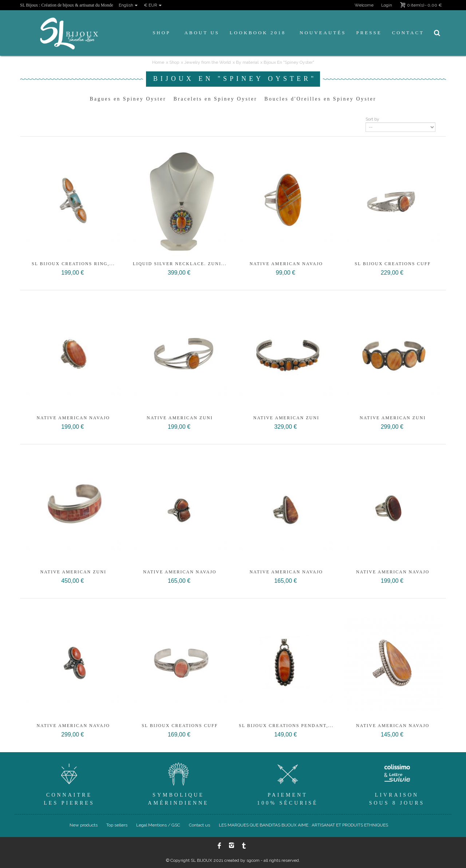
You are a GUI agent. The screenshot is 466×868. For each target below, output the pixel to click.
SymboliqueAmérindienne (178, 783)
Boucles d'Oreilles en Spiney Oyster (320, 99)
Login (387, 5)
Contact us (200, 825)
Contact (408, 33)
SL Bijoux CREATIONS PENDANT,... (286, 726)
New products (84, 825)
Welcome (364, 5)
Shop (161, 33)
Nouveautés (323, 33)
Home (158, 62)
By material (247, 62)
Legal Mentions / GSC (158, 825)
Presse (369, 33)
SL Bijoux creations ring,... (73, 264)
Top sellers (117, 825)
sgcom (253, 860)
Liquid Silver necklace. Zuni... (180, 264)
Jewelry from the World (208, 62)
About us (202, 33)
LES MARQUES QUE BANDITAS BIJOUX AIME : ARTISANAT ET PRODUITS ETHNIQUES (303, 825)
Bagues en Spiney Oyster (128, 99)
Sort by (372, 119)
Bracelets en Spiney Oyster (215, 99)
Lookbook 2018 (258, 33)
